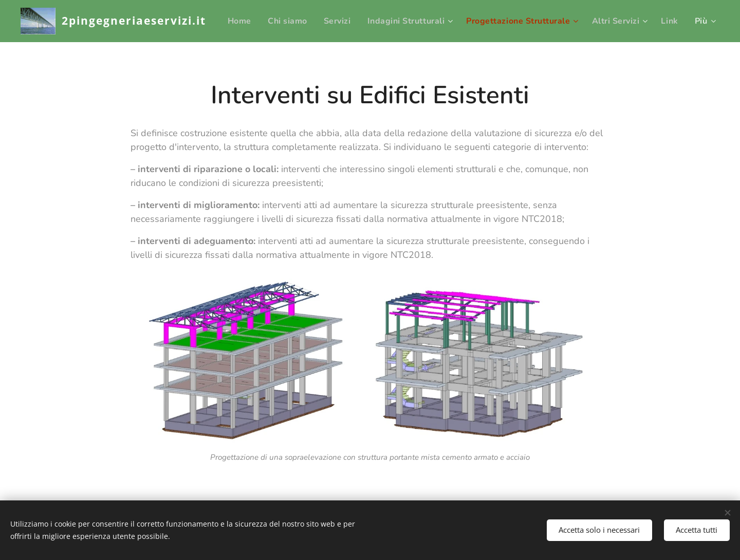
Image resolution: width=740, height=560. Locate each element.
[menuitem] (265, 21)
